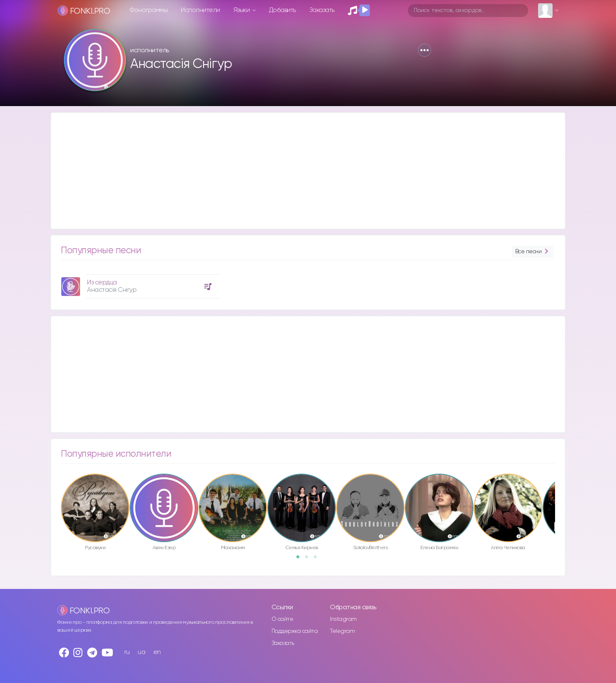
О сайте (283, 619)
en (157, 652)
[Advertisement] (300, 171)
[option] (139, 283)
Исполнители (200, 10)
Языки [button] (242, 10)
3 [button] (318, 559)
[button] (424, 50)
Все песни (533, 252)
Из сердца (102, 282)
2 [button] (309, 559)
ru (127, 652)
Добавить (283, 10)
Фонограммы (149, 10)
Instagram (343, 619)
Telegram (342, 631)
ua (141, 652)
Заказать (322, 10)
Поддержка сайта (295, 631)
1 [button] (301, 559)
